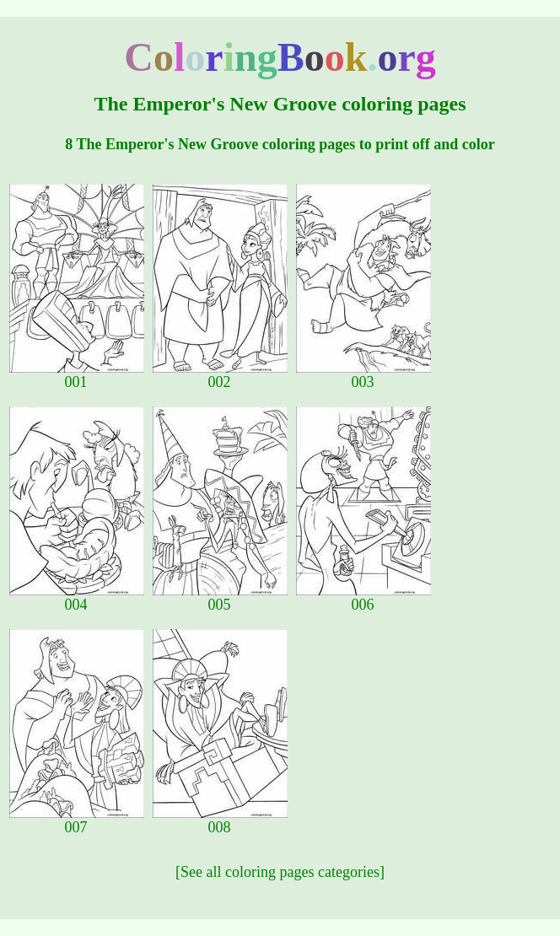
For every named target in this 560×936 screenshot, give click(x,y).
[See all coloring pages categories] (280, 872)
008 (220, 820)
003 (363, 375)
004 (77, 598)
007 (77, 820)
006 (363, 598)
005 (220, 598)
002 (220, 375)
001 (77, 375)
